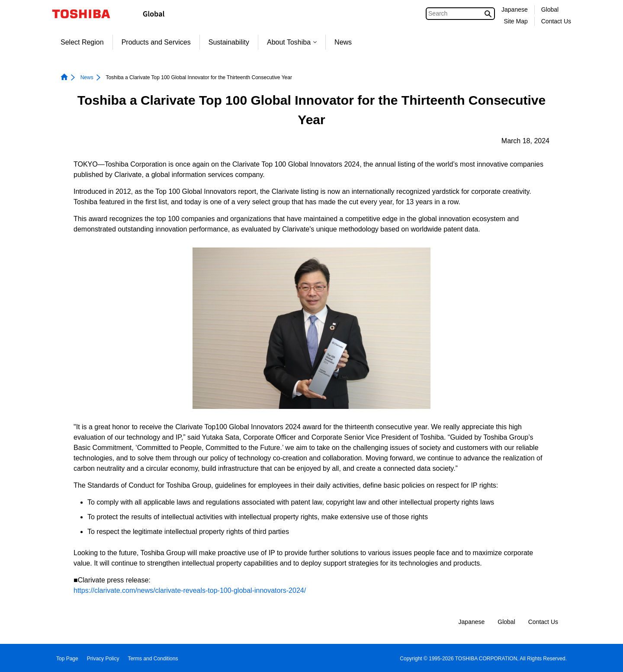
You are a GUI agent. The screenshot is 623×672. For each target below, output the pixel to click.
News (343, 42)
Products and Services (156, 42)
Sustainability (229, 42)
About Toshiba (292, 42)
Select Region (82, 42)
